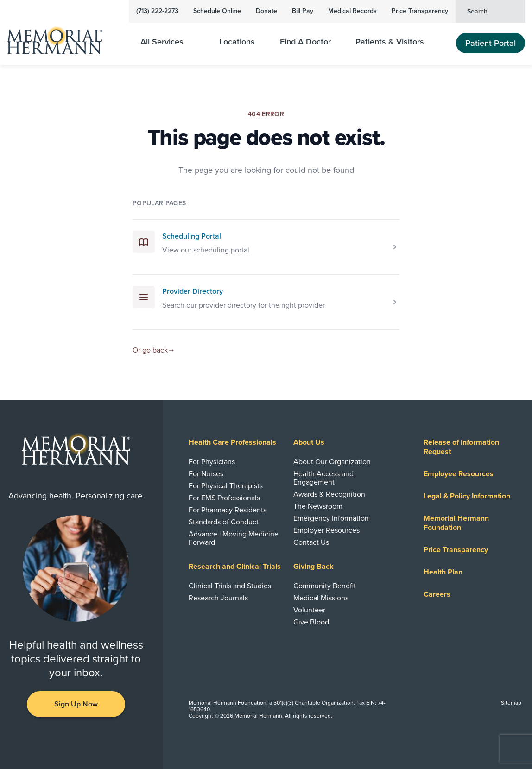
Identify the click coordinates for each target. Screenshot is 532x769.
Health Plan (443, 572)
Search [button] (492, 11)
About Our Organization (332, 462)
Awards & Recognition (329, 494)
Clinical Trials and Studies (230, 586)
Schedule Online (217, 11)
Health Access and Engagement (323, 478)
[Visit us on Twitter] (96, 739)
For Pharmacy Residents (228, 510)
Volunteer (309, 610)
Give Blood (311, 622)
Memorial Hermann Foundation (456, 523)
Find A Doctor (305, 42)
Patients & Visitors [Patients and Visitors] (395, 42)
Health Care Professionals (232, 442)
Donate (266, 11)
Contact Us (311, 542)
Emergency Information (331, 518)
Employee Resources (459, 474)
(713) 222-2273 (157, 11)
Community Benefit (325, 586)
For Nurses (206, 474)
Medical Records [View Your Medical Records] (352, 11)
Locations (237, 42)
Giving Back (313, 567)
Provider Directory (193, 291)
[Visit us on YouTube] (76, 739)
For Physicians (212, 462)
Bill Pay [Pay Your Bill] (303, 11)
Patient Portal (491, 43)
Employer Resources (326, 530)
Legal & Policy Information (467, 496)
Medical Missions (321, 598)
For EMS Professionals (224, 498)
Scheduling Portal (192, 236)
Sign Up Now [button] (76, 704)
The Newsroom (318, 506)
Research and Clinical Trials (235, 567)
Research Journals (218, 598)
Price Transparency (420, 11)
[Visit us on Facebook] (56, 739)
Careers (437, 594)
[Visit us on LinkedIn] (35, 739)
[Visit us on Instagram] (117, 739)
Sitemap (511, 703)
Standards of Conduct (224, 522)
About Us (309, 442)
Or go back (154, 350)
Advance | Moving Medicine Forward (234, 538)
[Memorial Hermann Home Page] (61, 36)
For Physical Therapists (226, 486)
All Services (168, 42)
